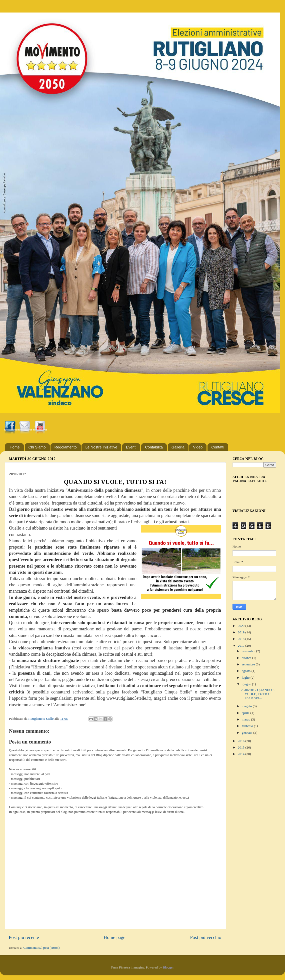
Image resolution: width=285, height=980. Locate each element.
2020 (241, 626)
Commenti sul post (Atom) (41, 948)
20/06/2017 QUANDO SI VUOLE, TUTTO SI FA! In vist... (258, 694)
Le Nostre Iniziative (101, 447)
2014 (241, 754)
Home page (115, 937)
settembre (249, 664)
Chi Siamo (37, 447)
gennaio (247, 733)
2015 (241, 747)
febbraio (248, 726)
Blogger (168, 967)
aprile (246, 713)
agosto (247, 671)
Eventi (131, 447)
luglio (246, 678)
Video (198, 447)
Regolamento (65, 447)
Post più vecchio (206, 937)
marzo (246, 719)
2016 (241, 741)
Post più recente (24, 937)
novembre (249, 651)
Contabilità (154, 447)
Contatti (218, 447)
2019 (241, 632)
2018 (241, 639)
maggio (247, 706)
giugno (247, 684)
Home (15, 447)
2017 (241, 646)
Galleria (178, 447)
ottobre (247, 658)
